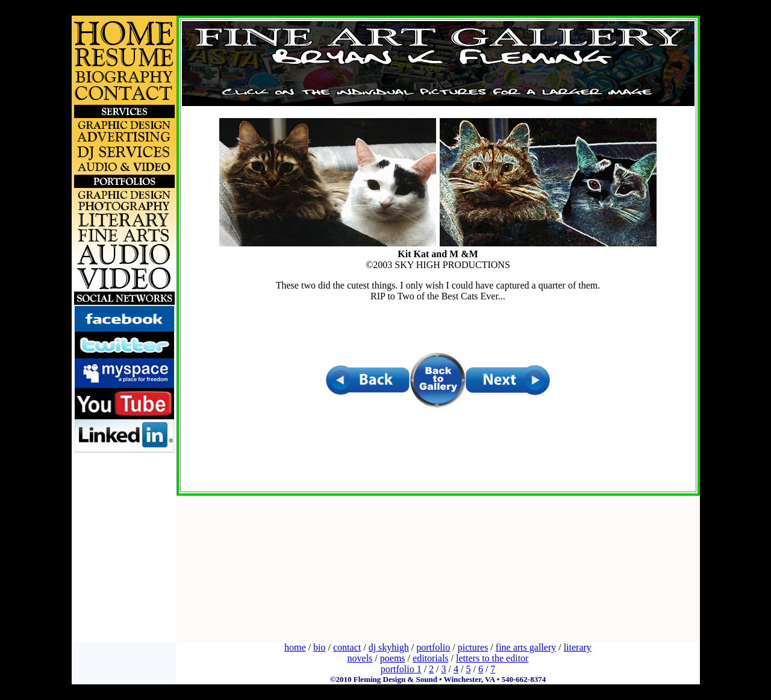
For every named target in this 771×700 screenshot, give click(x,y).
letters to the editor (492, 658)
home (295, 647)
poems (393, 658)
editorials (431, 658)
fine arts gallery (526, 647)
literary (578, 647)
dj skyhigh (389, 647)
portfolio (433, 647)
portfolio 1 (401, 669)
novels (360, 658)
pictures (473, 647)
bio (319, 647)
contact (347, 647)
